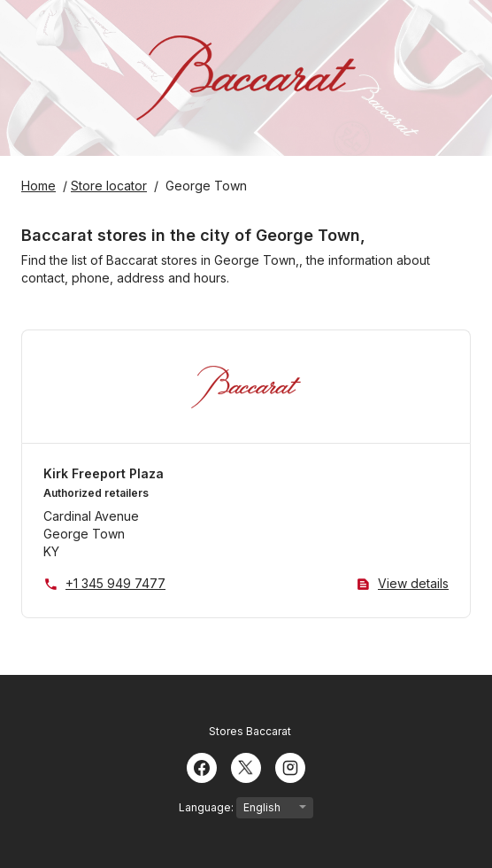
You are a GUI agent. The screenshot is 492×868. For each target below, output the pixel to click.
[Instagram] (290, 766)
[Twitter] (246, 766)
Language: (246, 808)
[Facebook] (202, 766)
